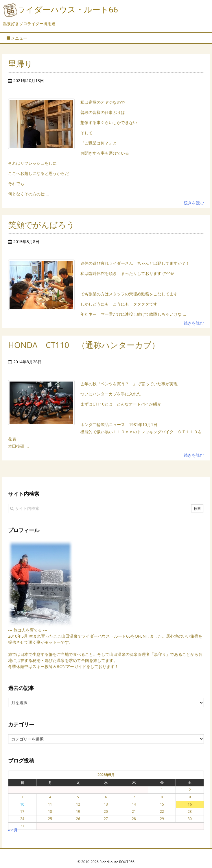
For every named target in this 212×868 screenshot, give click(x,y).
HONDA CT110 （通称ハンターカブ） (84, 345)
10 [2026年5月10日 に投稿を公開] (22, 797)
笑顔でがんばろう (41, 225)
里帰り (20, 64)
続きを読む (194, 203)
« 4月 (13, 823)
